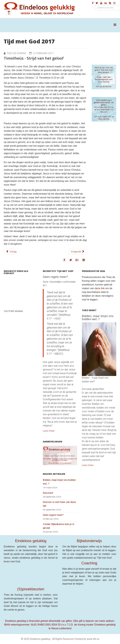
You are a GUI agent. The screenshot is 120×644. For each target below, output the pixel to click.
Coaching (89, 563)
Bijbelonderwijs (89, 541)
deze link (100, 288)
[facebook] (93, 3)
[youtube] (101, 3)
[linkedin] (106, 3)
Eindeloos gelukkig (31, 541)
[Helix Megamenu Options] (115, 25)
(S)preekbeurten (31, 589)
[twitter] (97, 3)
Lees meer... (50, 431)
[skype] (110, 3)
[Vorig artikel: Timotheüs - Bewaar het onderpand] (11, 252)
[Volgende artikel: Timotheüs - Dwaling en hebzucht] (78, 252)
